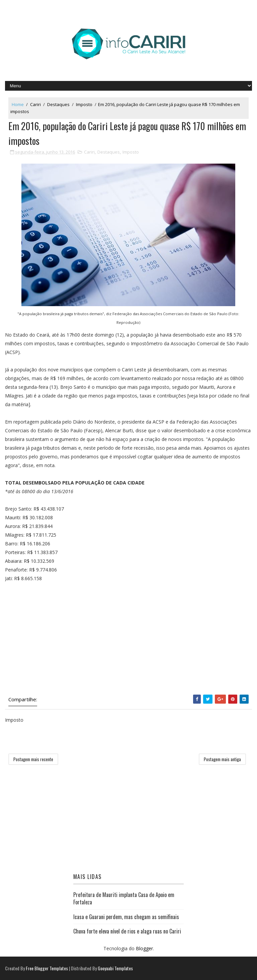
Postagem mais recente (33, 759)
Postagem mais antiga (222, 759)
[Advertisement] (128, 638)
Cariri (35, 104)
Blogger (144, 948)
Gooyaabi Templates (115, 968)
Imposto (84, 104)
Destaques (58, 104)
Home (18, 104)
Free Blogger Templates (47, 968)
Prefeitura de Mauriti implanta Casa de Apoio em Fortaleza (124, 898)
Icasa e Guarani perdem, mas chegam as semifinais (126, 917)
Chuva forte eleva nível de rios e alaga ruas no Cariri (127, 931)
